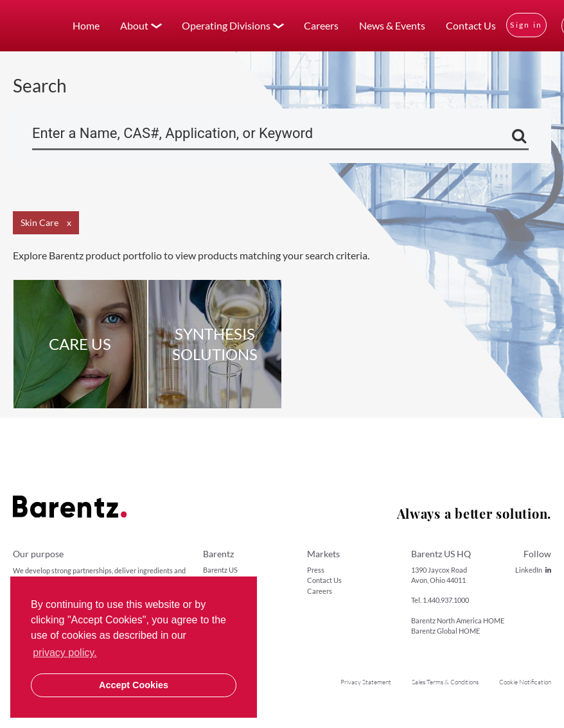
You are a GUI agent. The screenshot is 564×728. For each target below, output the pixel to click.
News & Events (392, 25)
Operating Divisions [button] (226, 25)
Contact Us (471, 25)
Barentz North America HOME (458, 620)
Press (316, 570)
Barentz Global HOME (445, 631)
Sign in (526, 25)
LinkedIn (533, 570)
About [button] (134, 25)
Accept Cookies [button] (134, 685)
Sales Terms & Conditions (445, 682)
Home (86, 25)
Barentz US (220, 570)
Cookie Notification (525, 682)
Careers (321, 25)
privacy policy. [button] (65, 653)
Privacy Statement (366, 682)
